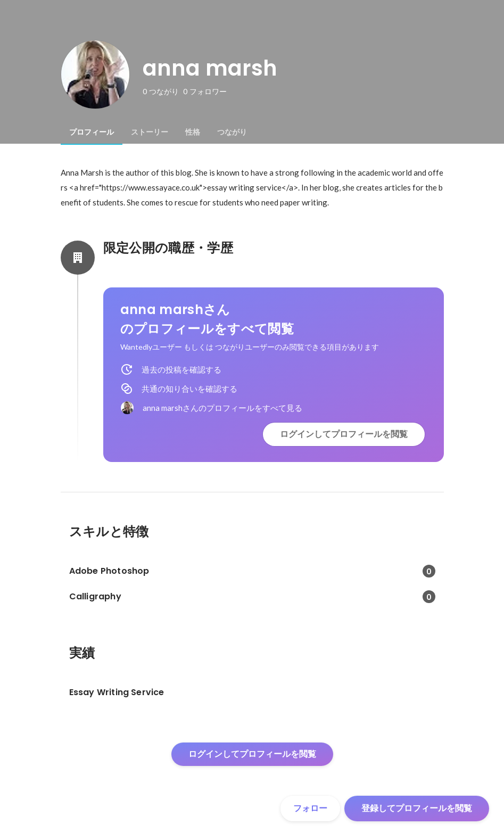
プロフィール (92, 132)
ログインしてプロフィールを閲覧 (344, 434)
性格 (193, 132)
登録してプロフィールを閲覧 (417, 808)
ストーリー (150, 132)
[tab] (92, 132)
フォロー (310, 808)
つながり (232, 132)
